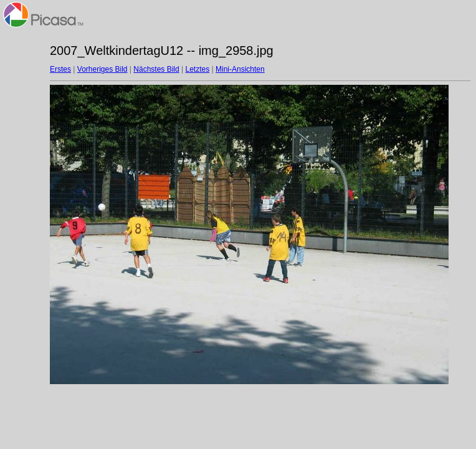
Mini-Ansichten (240, 69)
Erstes (60, 69)
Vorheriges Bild (102, 69)
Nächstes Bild (156, 69)
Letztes (198, 69)
